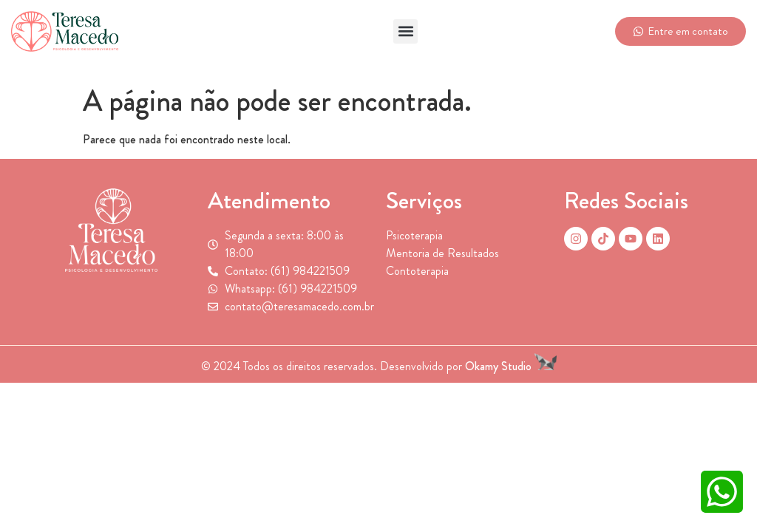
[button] (405, 31)
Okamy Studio (511, 366)
